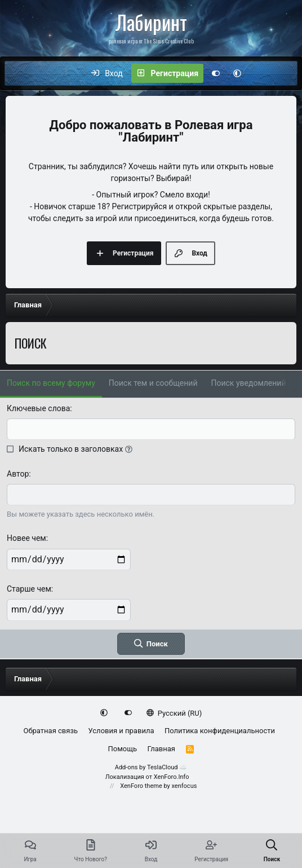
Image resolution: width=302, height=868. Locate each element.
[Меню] (19, 73)
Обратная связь (51, 731)
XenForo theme (141, 786)
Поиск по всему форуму (51, 383)
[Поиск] (283, 73)
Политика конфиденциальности (220, 731)
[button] (237, 73)
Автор (18, 474)
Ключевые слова (38, 408)
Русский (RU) (174, 713)
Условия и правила (121, 731)
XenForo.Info (172, 777)
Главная (161, 749)
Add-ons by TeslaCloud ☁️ (151, 767)
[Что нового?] (260, 73)
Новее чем (26, 538)
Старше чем (29, 589)
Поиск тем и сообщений (153, 383)
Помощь (123, 749)
